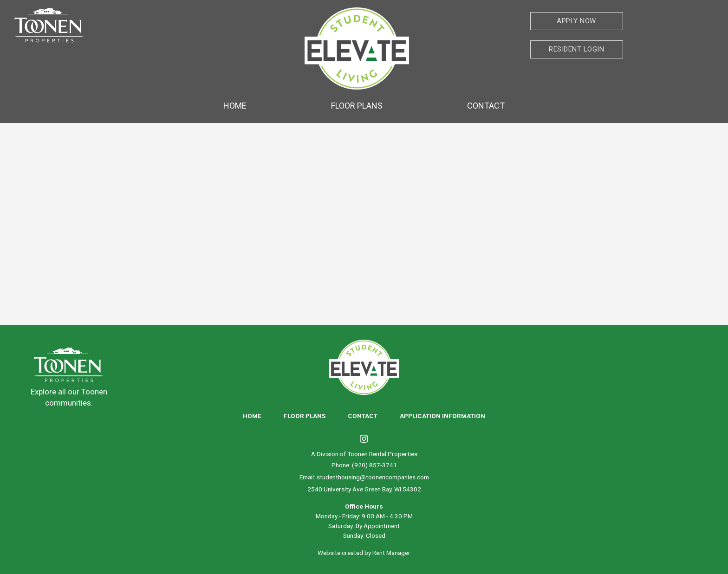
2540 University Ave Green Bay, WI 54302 (364, 489)
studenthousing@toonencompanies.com (373, 477)
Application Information (442, 416)
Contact (486, 106)
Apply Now (576, 21)
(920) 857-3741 (374, 465)
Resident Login (576, 49)
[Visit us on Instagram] (364, 440)
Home (235, 106)
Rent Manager (391, 553)
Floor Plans (357, 106)
